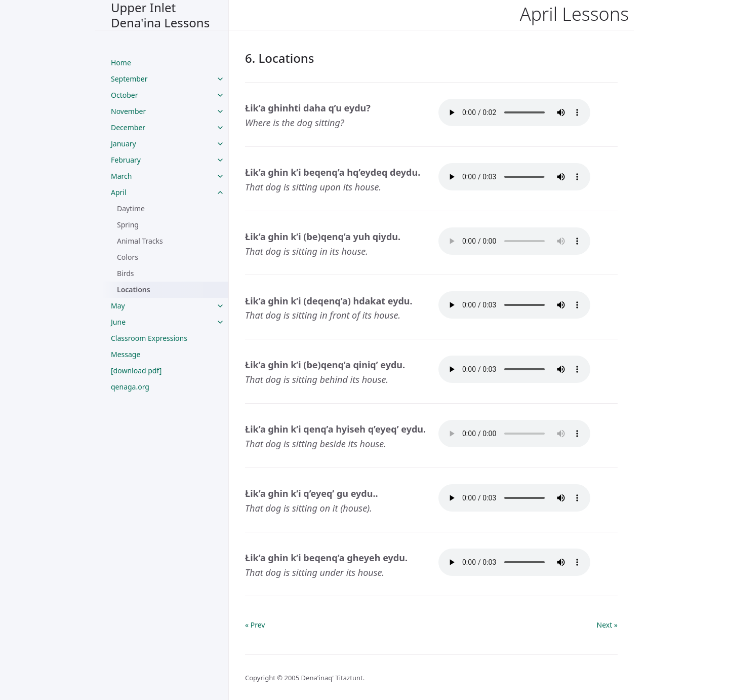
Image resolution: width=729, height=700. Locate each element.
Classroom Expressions (149, 338)
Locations (134, 289)
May (118, 306)
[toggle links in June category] (220, 322)
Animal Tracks (140, 241)
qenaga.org (130, 387)
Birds (126, 273)
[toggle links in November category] (220, 111)
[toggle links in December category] (220, 128)
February (126, 160)
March (121, 176)
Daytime (131, 208)
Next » (607, 625)
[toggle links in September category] (220, 79)
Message (126, 354)
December (128, 127)
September (129, 79)
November (128, 111)
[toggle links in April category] (220, 192)
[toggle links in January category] (220, 144)
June (118, 322)
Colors (128, 257)
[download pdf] (136, 371)
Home (121, 63)
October (124, 95)
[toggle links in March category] (220, 176)
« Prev (255, 625)
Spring (128, 225)
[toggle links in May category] (220, 306)
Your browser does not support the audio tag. (514, 112)
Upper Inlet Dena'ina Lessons (160, 15)
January (124, 144)
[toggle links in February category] (220, 160)
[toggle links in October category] (220, 95)
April (119, 192)
